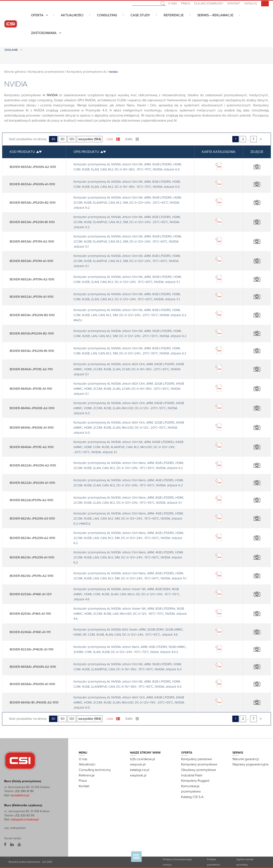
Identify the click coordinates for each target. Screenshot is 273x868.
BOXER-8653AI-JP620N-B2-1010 (33, 203)
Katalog (251, 3)
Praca (186, 3)
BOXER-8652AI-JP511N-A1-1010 (32, 297)
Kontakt (234, 3)
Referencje (174, 15)
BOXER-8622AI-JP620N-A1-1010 (32, 483)
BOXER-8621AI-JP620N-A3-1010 (32, 518)
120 (72, 139)
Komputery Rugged (195, 781)
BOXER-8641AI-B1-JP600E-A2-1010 (34, 702)
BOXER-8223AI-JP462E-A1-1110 (32, 649)
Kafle (132, 139)
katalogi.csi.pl (140, 770)
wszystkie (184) (90, 139)
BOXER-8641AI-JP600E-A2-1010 (32, 408)
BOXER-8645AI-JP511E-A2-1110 (31, 369)
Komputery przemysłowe (46, 72)
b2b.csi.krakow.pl (143, 759)
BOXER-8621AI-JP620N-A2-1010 (32, 538)
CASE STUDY (140, 15)
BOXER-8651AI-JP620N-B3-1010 (32, 315)
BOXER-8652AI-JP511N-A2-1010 (32, 279)
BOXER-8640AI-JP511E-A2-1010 (32, 447)
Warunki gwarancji (246, 759)
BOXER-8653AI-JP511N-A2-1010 (32, 241)
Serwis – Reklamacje (215, 15)
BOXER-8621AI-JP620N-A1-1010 (32, 557)
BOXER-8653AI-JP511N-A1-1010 (31, 261)
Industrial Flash (192, 775)
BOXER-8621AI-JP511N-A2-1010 (32, 576)
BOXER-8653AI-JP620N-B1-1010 (32, 222)
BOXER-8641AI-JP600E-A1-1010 (32, 428)
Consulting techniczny (95, 770)
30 (53, 139)
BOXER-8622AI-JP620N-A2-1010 (33, 465)
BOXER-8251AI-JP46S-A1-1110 (30, 614)
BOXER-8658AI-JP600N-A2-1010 (33, 667)
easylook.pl (138, 775)
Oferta (37, 15)
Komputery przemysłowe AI (87, 72)
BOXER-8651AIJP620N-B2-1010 (32, 333)
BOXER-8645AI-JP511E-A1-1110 (31, 389)
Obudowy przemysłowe (199, 770)
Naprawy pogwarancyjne (251, 764)
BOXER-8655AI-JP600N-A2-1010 (33, 167)
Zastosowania (44, 33)
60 (63, 139)
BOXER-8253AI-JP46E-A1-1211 (31, 594)
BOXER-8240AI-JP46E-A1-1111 (30, 632)
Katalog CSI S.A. (193, 797)
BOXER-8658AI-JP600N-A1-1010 (32, 684)
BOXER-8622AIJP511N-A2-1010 (31, 500)
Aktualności (72, 15)
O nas (172, 3)
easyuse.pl (138, 764)
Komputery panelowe (197, 759)
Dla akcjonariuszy (209, 3)
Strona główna (15, 72)
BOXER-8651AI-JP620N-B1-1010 (32, 351)
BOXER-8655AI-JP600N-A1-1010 (32, 184)
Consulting (107, 15)
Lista (113, 139)
